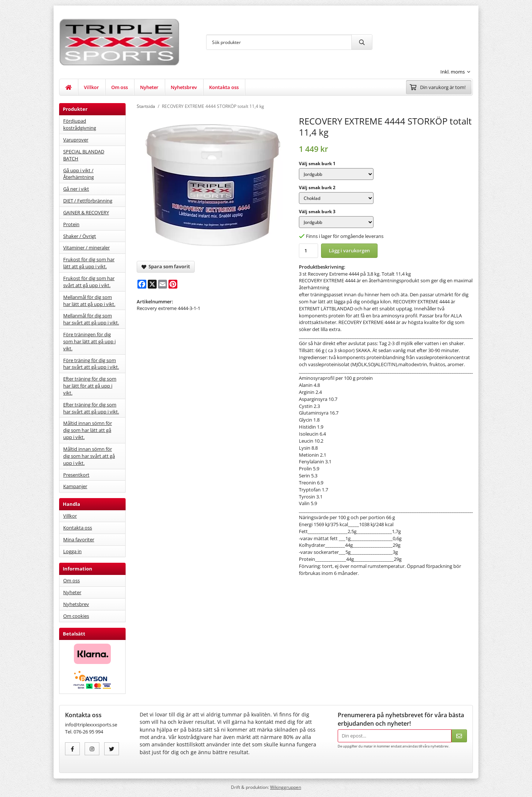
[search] (362, 42)
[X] (152, 284)
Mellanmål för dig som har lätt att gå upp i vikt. (89, 301)
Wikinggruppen (286, 787)
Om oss (120, 87)
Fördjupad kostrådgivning (80, 124)
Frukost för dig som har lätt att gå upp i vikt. (89, 263)
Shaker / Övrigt (80, 236)
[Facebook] (142, 284)
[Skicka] (459, 736)
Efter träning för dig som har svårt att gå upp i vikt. (91, 408)
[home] (69, 87)
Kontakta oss (224, 87)
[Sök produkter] (279, 42)
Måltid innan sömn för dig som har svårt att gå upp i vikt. (89, 456)
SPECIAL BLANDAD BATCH (84, 155)
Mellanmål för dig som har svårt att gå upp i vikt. (91, 319)
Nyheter (149, 87)
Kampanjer (75, 486)
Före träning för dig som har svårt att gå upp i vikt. (91, 364)
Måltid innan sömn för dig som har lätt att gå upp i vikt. (88, 430)
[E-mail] (163, 284)
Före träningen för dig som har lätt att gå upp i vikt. (89, 341)
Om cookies (76, 616)
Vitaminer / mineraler (86, 248)
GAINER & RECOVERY (86, 212)
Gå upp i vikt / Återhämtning (79, 174)
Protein (71, 224)
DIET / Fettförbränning (88, 201)
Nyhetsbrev (184, 87)
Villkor (91, 87)
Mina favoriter (79, 539)
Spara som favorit (166, 266)
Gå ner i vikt (76, 189)
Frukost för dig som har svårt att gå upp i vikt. (89, 282)
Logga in (72, 551)
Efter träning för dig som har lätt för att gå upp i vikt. (90, 386)
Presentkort (76, 475)
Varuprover (76, 140)
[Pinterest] (173, 284)
